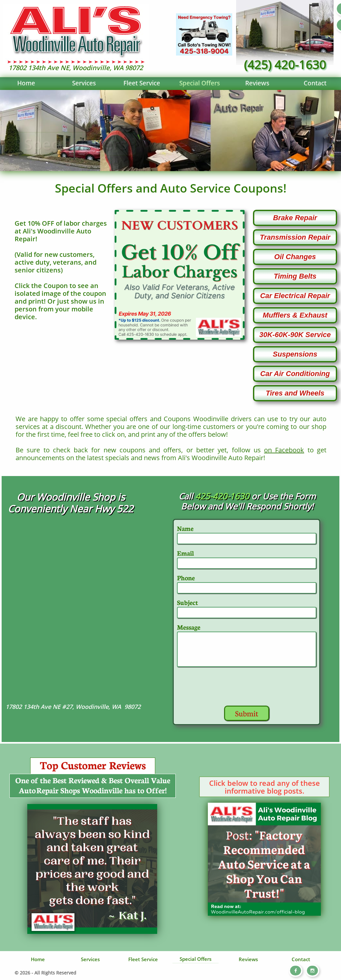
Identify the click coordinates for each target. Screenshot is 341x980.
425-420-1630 (222, 496)
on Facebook (284, 450)
